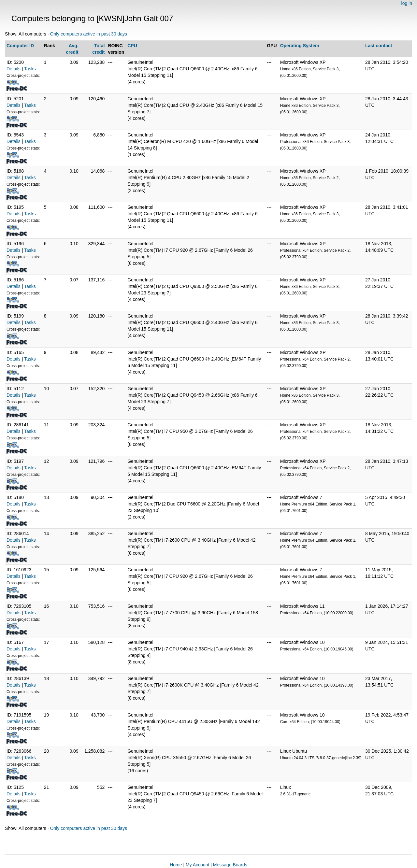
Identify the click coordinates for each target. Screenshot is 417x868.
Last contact (379, 46)
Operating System (300, 46)
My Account (197, 865)
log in (407, 3)
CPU (132, 46)
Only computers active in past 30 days (89, 34)
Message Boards (230, 865)
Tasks (30, 69)
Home (176, 865)
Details (14, 69)
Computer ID (20, 46)
